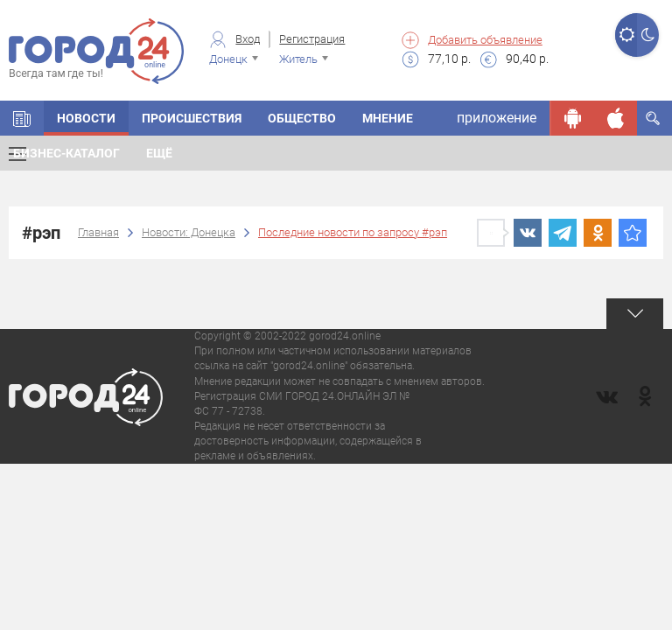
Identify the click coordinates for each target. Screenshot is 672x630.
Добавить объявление (485, 40)
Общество (302, 118)
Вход (248, 39)
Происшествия (192, 118)
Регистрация (312, 39)
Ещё (159, 153)
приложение (497, 118)
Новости (86, 118)
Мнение (388, 118)
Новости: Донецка (189, 232)
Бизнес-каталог (66, 153)
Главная (98, 232)
